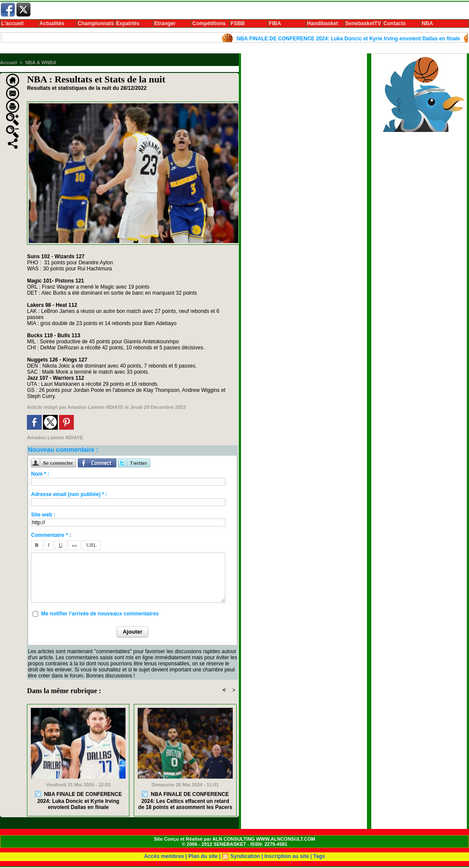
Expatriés (128, 23)
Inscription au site (287, 856)
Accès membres (164, 856)
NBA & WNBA (41, 62)
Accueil (8, 62)
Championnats (96, 23)
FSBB (238, 23)
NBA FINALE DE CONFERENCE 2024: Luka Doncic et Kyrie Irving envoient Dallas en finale (351, 39)
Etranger (165, 23)
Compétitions (209, 23)
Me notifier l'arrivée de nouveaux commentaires (100, 614)
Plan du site (203, 856)
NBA (427, 23)
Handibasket (322, 23)
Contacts (395, 23)
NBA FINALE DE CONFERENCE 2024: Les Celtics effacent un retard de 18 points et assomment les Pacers (185, 801)
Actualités (52, 23)
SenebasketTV (363, 23)
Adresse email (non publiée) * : (69, 494)
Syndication (245, 856)
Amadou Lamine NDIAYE (95, 407)
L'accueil (12, 23)
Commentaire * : (51, 535)
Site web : (43, 515)
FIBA (275, 23)
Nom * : (40, 474)
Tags (319, 856)
